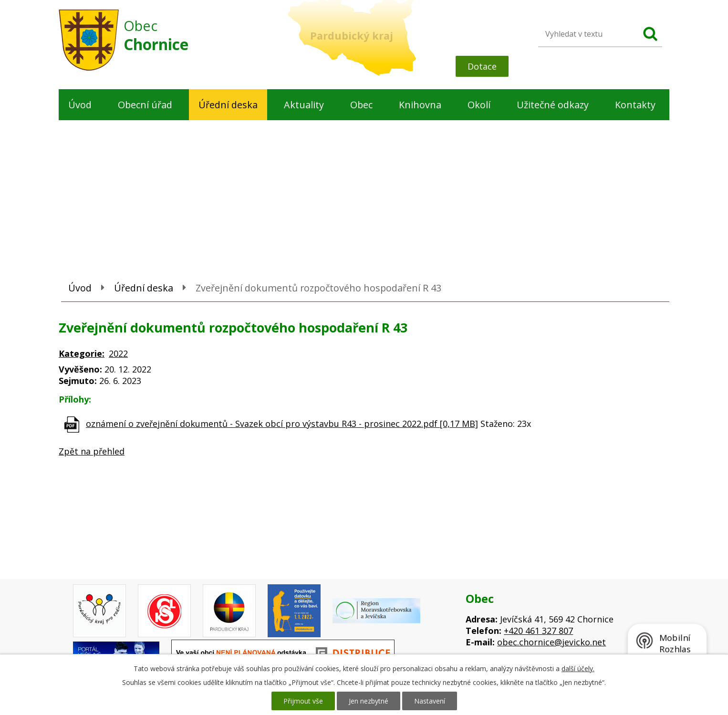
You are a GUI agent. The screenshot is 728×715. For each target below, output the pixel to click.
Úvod (80, 105)
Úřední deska (228, 105)
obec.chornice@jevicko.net (551, 642)
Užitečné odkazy (553, 105)
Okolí (479, 105)
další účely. (578, 668)
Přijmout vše (303, 701)
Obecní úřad (145, 105)
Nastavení (430, 701)
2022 (118, 353)
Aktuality (304, 105)
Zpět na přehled (92, 451)
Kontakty (635, 105)
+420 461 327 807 (538, 631)
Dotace (482, 66)
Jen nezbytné (369, 701)
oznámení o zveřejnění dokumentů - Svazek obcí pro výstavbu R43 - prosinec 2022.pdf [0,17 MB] (282, 424)
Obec (361, 105)
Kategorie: (82, 353)
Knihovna (420, 105)
